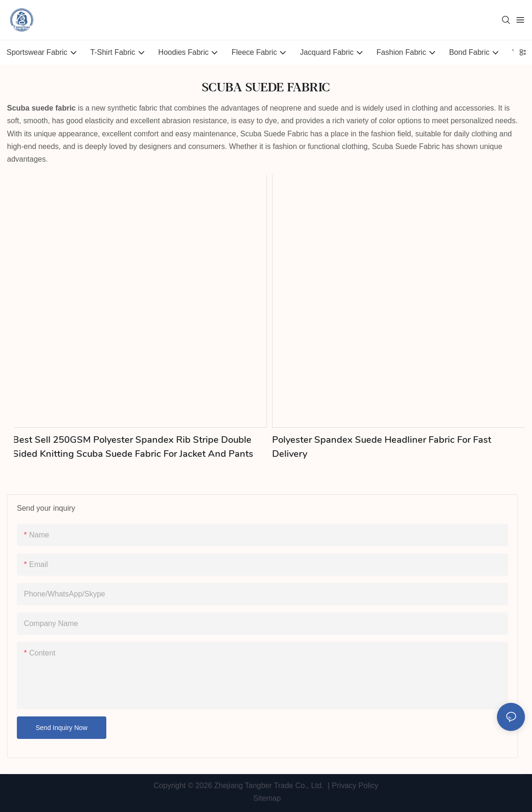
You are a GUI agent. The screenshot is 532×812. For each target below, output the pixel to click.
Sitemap (266, 798)
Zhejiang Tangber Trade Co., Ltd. (269, 786)
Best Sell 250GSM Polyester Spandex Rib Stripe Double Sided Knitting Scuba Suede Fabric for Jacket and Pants (133, 447)
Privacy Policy (355, 786)
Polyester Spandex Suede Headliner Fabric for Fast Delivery (382, 447)
